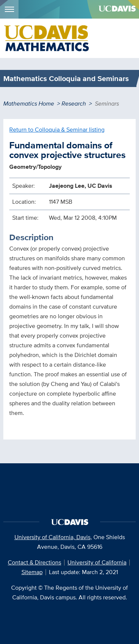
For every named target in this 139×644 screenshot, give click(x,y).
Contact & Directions (34, 562)
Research (74, 104)
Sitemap (32, 572)
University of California (97, 562)
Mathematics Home (29, 104)
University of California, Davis (52, 537)
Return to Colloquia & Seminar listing (57, 130)
